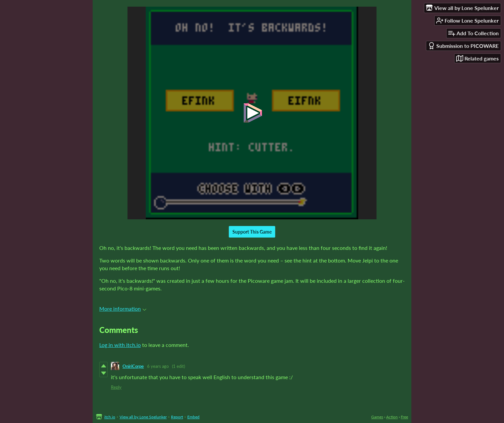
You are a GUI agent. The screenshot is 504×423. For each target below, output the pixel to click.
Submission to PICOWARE (463, 46)
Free (404, 417)
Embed (193, 417)
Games (377, 417)
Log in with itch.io (120, 345)
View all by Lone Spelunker (143, 417)
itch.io (110, 417)
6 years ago (158, 366)
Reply (116, 387)
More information (123, 309)
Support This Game (252, 232)
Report (177, 417)
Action (392, 417)
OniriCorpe (133, 366)
